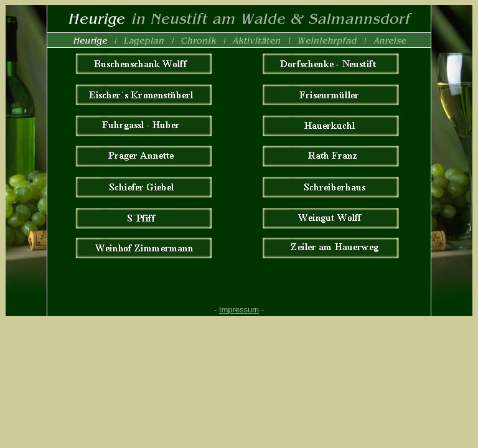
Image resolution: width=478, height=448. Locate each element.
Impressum (239, 310)
